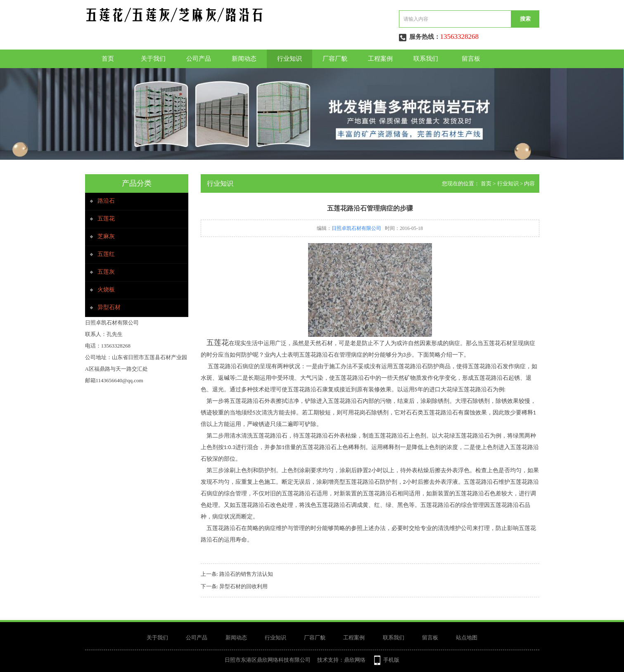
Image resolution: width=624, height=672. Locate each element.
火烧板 (106, 290)
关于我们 (153, 59)
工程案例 (380, 59)
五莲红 (106, 254)
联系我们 (426, 59)
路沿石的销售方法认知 (246, 574)
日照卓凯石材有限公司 (356, 228)
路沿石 (106, 201)
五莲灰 (106, 272)
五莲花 (106, 219)
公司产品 (199, 59)
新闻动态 (244, 59)
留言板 (471, 59)
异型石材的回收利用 (243, 586)
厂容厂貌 (335, 59)
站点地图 (467, 638)
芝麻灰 (106, 236)
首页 (108, 59)
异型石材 (109, 307)
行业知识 (289, 59)
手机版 (391, 660)
